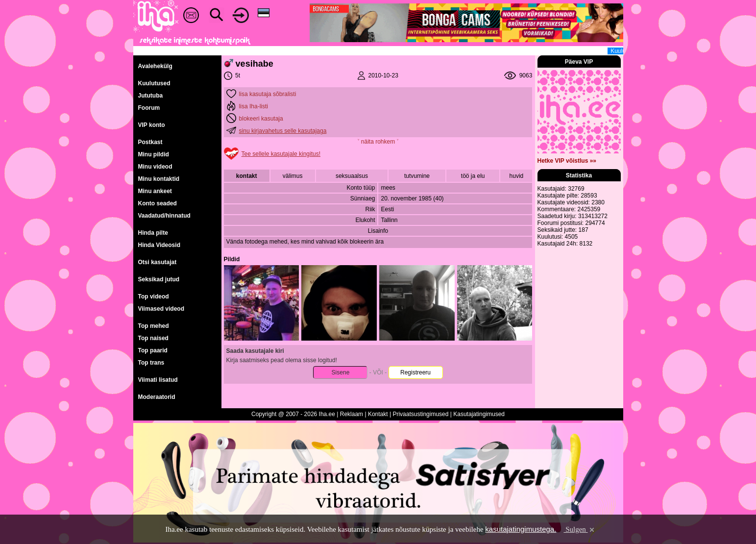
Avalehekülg (155, 66)
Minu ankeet (155, 191)
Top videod (154, 297)
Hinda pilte (153, 233)
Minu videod (155, 167)
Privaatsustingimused (420, 414)
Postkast (150, 142)
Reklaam (352, 414)
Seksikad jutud (159, 279)
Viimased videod (161, 309)
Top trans (151, 363)
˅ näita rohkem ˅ (378, 142)
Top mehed (154, 326)
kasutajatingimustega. (521, 529)
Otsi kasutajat (158, 262)
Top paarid (153, 350)
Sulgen (579, 529)
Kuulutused (154, 83)
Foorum (149, 108)
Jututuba (151, 96)
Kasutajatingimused (479, 414)
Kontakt (378, 414)
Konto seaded (158, 203)
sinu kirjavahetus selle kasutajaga (283, 131)
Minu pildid (154, 154)
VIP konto (152, 125)
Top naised (153, 338)
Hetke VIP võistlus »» (567, 161)
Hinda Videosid (159, 245)
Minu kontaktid (159, 179)
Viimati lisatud (158, 380)
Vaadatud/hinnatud (164, 216)
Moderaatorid (157, 397)
